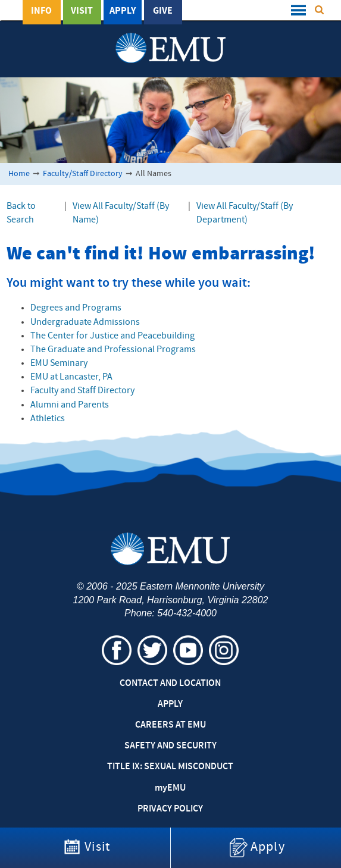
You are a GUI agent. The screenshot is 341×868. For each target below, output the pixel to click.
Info (41, 11)
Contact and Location (170, 684)
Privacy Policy (170, 809)
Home (19, 174)
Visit (82, 11)
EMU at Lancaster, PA (71, 377)
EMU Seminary (59, 364)
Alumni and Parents (70, 405)
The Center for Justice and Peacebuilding (112, 336)
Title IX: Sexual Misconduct (170, 767)
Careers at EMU (170, 725)
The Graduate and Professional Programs (113, 350)
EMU (170, 788)
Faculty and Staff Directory (82, 391)
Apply (123, 11)
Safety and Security (170, 746)
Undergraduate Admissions (85, 322)
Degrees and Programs (76, 308)
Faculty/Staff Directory (83, 174)
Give (163, 11)
